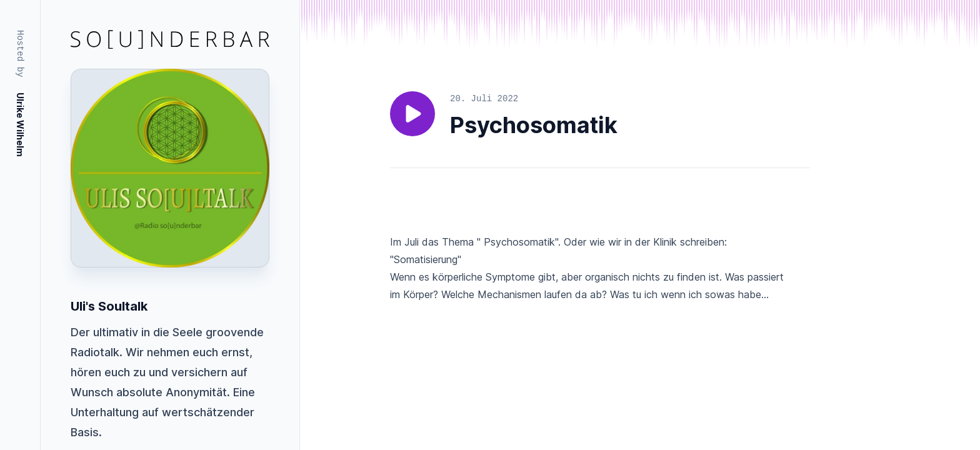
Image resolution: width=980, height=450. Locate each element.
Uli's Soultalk (109, 306)
